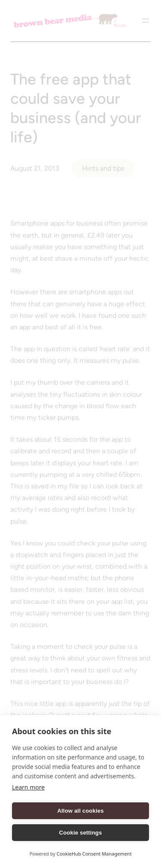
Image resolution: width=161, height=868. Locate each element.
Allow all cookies (80, 811)
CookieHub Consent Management (94, 854)
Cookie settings (81, 833)
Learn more (28, 787)
